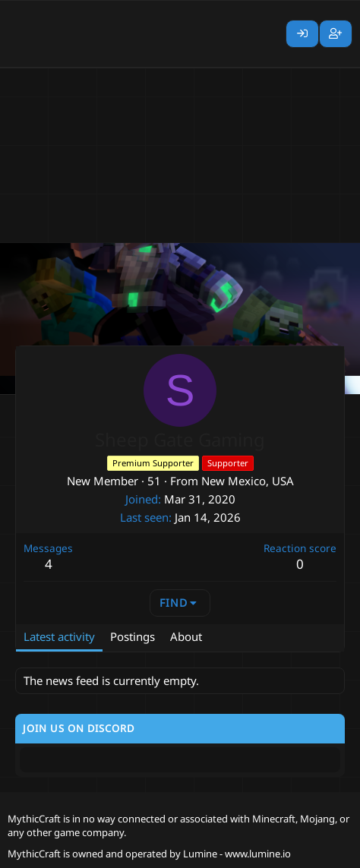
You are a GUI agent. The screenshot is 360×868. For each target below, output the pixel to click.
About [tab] (186, 636)
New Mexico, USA (248, 481)
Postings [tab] (133, 636)
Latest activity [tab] (59, 636)
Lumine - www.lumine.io (237, 854)
